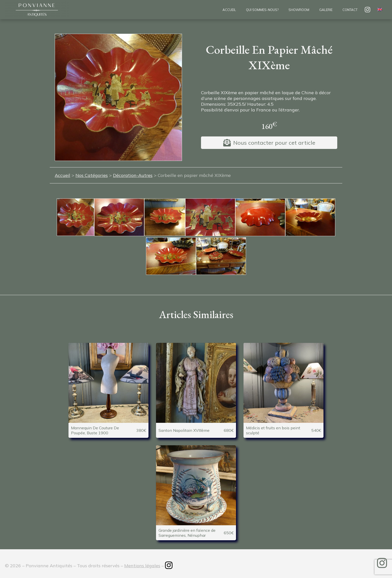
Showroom (299, 10)
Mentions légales (142, 566)
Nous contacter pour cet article (274, 143)
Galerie (326, 10)
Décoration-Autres (133, 175)
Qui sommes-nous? (262, 10)
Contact (350, 10)
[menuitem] (380, 10)
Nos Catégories (92, 175)
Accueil (229, 10)
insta (367, 10)
